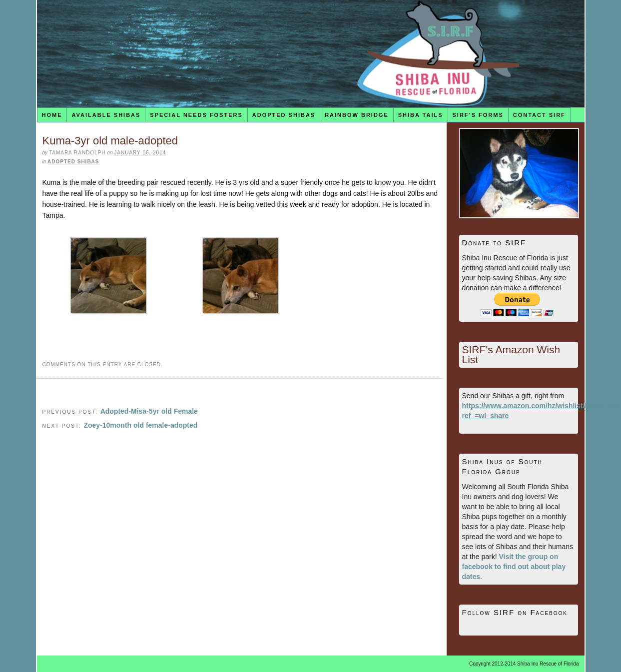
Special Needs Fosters (196, 115)
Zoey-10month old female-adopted (140, 425)
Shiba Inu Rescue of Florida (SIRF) (311, 54)
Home (52, 115)
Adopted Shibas (284, 115)
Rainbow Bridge (357, 115)
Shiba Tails (421, 115)
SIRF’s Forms (478, 115)
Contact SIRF (539, 115)
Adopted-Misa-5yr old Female (149, 411)
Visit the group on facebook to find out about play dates (514, 567)
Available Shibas (106, 115)
